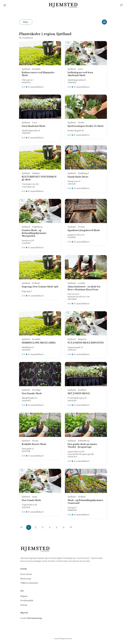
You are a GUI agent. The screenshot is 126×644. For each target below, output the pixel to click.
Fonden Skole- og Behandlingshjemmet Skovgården (34, 233)
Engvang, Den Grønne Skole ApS (40, 287)
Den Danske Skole (32, 393)
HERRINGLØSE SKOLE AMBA (39, 343)
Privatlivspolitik (27, 601)
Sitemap (24, 605)
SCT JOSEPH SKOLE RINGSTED (86, 343)
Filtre (26, 22)
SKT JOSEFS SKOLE (79, 393)
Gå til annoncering (34, 618)
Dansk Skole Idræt (78, 177)
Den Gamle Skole (31, 500)
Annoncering (26, 579)
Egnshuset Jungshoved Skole (84, 230)
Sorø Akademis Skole (34, 126)
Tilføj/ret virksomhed (29, 583)
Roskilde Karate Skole (34, 444)
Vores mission (26, 574)
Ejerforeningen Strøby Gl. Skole (86, 126)
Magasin (24, 596)
